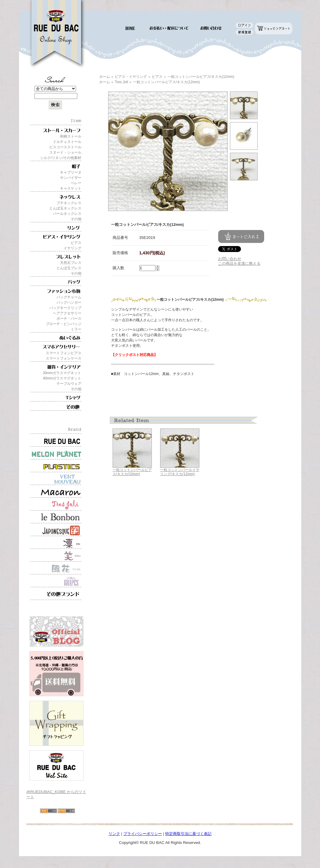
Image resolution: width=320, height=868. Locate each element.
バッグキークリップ (65, 308)
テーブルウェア (69, 384)
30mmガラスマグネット (62, 373)
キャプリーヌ (71, 172)
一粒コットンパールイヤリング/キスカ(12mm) (180, 472)
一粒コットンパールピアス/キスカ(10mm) (132, 472)
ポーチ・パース (69, 319)
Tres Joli (121, 82)
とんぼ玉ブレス (69, 268)
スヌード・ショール (65, 152)
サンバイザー (71, 178)
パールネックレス (67, 214)
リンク (114, 834)
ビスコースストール (65, 147)
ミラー (76, 329)
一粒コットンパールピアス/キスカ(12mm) (201, 77)
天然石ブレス (71, 263)
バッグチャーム (69, 297)
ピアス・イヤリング (131, 77)
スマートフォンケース (64, 358)
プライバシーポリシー (143, 834)
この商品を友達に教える (239, 263)
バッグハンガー (69, 303)
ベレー (76, 183)
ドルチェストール (67, 142)
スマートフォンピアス (64, 353)
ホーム (105, 77)
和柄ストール (71, 136)
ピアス (76, 243)
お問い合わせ (230, 259)
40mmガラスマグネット (62, 378)
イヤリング (72, 248)
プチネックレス (69, 203)
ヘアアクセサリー (67, 313)
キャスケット (71, 188)
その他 (76, 219)
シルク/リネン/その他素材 (61, 158)
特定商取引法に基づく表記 (188, 834)
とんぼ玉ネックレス (65, 208)
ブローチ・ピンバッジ (64, 324)
